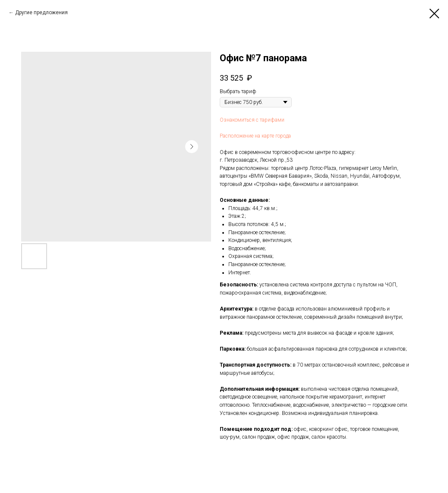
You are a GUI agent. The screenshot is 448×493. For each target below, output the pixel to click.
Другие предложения (41, 13)
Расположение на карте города (255, 136)
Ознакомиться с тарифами (252, 120)
